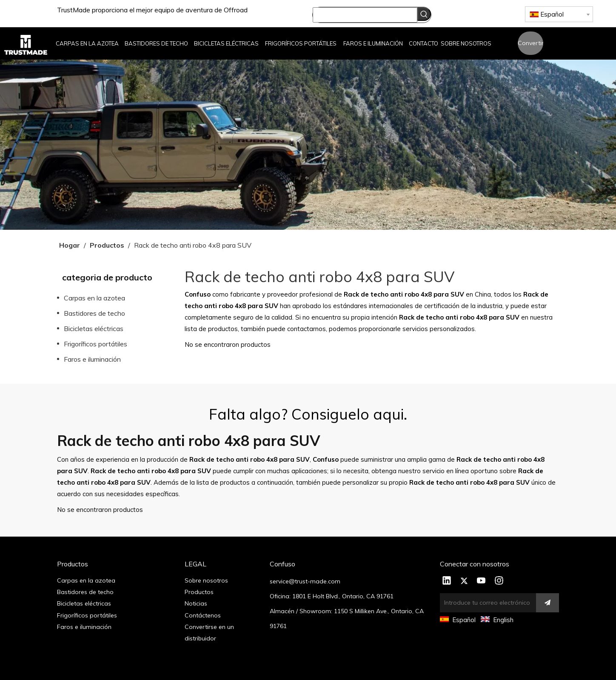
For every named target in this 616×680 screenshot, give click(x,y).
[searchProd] (365, 15)
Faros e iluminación (92, 359)
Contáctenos (203, 615)
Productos (199, 592)
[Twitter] (464, 581)
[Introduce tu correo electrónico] (486, 603)
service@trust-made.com (305, 581)
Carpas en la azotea (94, 298)
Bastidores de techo (94, 313)
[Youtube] (482, 581)
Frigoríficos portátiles (96, 344)
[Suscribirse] (548, 603)
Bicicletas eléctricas (94, 329)
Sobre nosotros (206, 580)
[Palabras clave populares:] (424, 14)
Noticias (196, 603)
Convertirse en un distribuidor (531, 47)
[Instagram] (499, 581)
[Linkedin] (447, 581)
